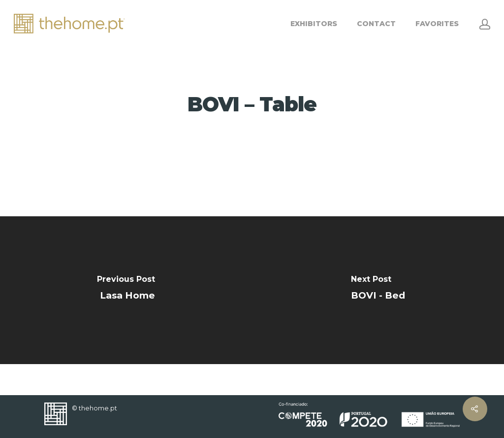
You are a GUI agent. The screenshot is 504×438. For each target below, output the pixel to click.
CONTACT (376, 24)
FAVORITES (437, 24)
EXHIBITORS (314, 24)
